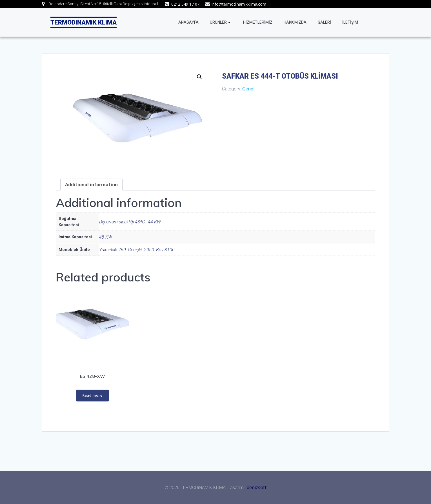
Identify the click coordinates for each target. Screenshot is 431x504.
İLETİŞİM (350, 22)
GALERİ (324, 22)
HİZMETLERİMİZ (258, 22)
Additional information (91, 185)
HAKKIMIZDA (295, 22)
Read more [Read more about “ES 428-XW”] (93, 395)
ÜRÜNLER (221, 22)
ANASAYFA (188, 22)
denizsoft (257, 487)
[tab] (91, 185)
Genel (248, 89)
